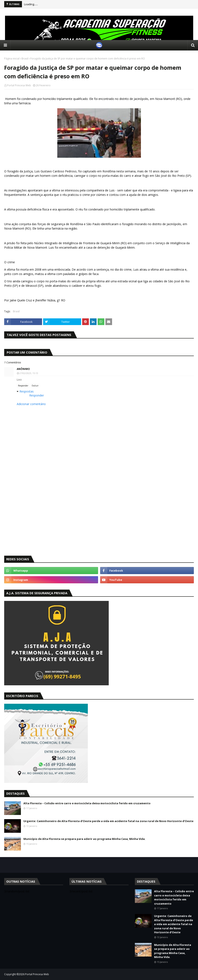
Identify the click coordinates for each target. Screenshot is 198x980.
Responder (23, 386)
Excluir (35, 386)
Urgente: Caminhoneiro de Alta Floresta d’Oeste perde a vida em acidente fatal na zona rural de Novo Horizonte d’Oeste (108, 821)
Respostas (27, 391)
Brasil (25, 59)
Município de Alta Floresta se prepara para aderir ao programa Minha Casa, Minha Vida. (84, 839)
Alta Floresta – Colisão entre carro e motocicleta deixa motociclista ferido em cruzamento (87, 803)
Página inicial (12, 59)
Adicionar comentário (31, 404)
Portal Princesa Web (19, 85)
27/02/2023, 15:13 (29, 373)
